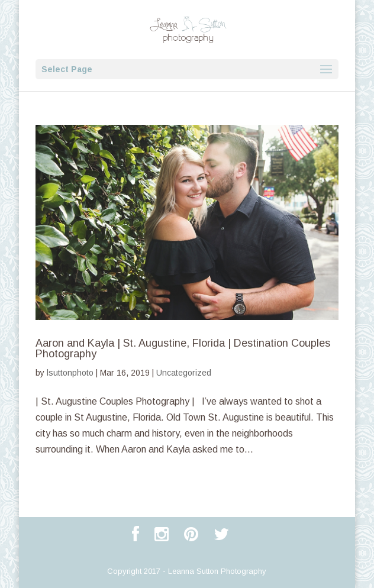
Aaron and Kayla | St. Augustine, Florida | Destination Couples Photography (183, 348)
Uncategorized (184, 373)
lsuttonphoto (70, 373)
